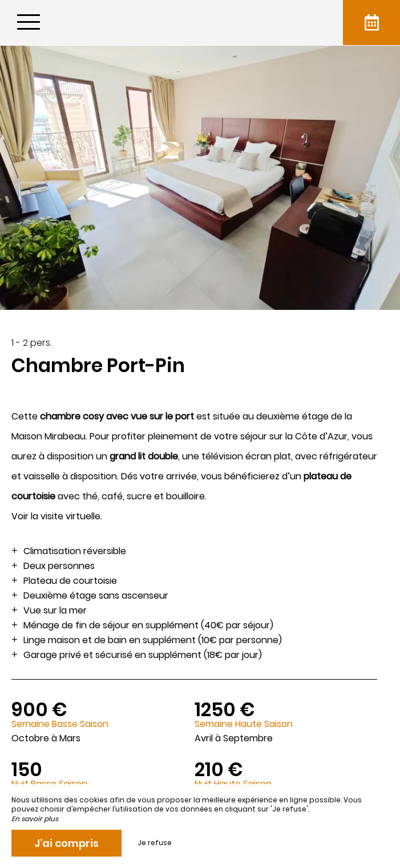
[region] (200, 589)
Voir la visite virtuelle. (57, 516)
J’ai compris (66, 843)
